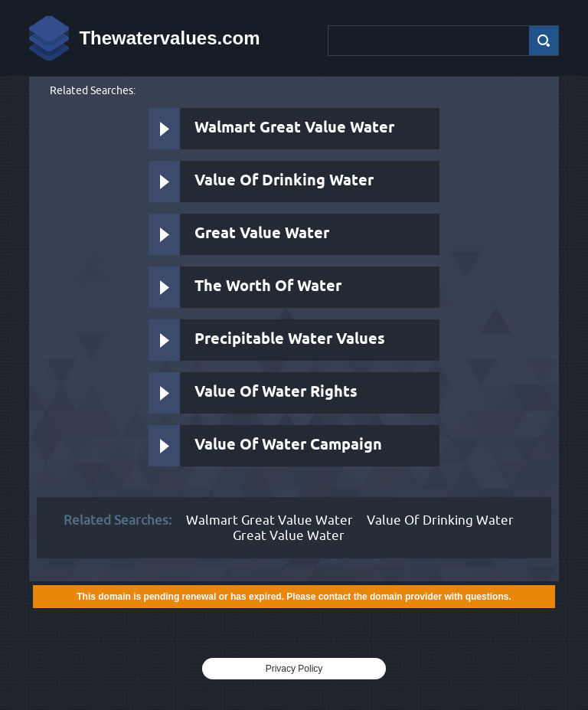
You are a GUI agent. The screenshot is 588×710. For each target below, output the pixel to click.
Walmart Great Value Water (294, 128)
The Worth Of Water (268, 287)
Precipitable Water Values (290, 340)
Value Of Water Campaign (288, 445)
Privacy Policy (294, 669)
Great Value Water (262, 234)
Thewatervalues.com (169, 38)
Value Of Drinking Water (284, 181)
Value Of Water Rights (276, 393)
